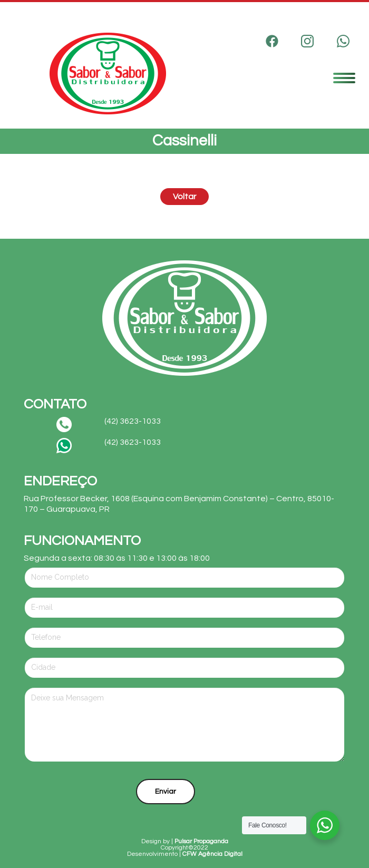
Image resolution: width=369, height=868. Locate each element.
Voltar (184, 197)
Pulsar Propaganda (201, 841)
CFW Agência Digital (212, 854)
